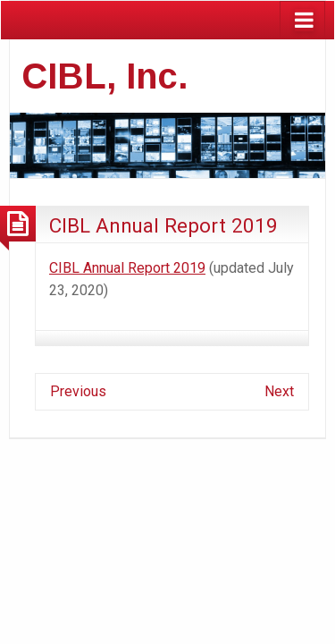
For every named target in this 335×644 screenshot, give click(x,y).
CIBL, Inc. (105, 76)
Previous (78, 391)
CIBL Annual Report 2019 (163, 225)
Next (279, 391)
